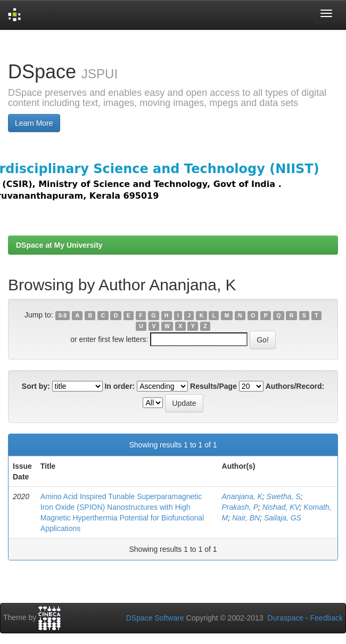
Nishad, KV (281, 507)
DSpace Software (155, 618)
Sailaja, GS (283, 518)
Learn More (34, 123)
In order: (120, 386)
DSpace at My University (59, 245)
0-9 (63, 315)
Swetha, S (284, 496)
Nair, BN (246, 518)
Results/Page (213, 386)
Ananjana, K (242, 496)
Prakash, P (240, 507)
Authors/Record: (295, 386)
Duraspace (285, 618)
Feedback (327, 618)
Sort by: (36, 386)
